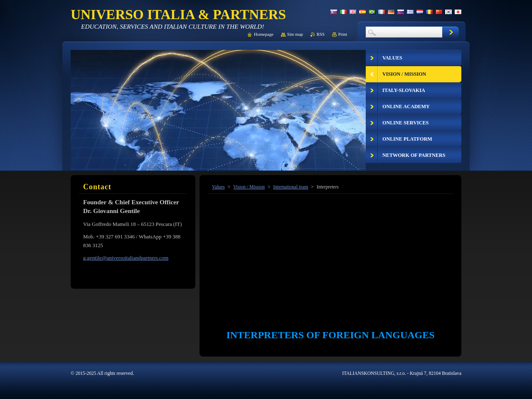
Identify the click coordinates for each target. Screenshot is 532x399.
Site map (295, 34)
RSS (321, 34)
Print (343, 34)
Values (218, 187)
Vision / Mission (249, 187)
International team (291, 187)
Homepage (264, 34)
